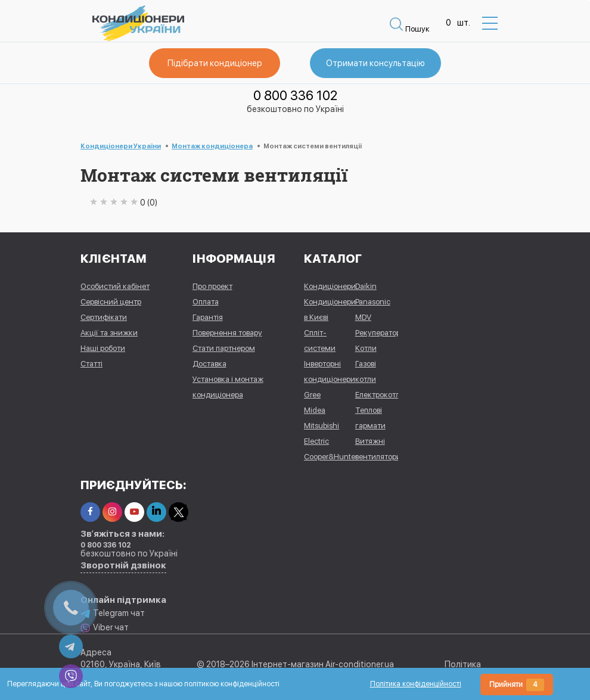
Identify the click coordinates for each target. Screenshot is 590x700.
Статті (91, 364)
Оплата (206, 302)
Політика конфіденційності (416, 684)
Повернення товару (227, 333)
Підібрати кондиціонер (215, 63)
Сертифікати (104, 317)
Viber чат (105, 628)
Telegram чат (113, 613)
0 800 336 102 (295, 95)
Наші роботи (103, 348)
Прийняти (517, 685)
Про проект (212, 286)
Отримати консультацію (375, 63)
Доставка (209, 364)
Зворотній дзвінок (123, 565)
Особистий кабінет (115, 286)
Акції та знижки (109, 333)
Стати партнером (224, 348)
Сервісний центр (111, 302)
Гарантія (208, 317)
